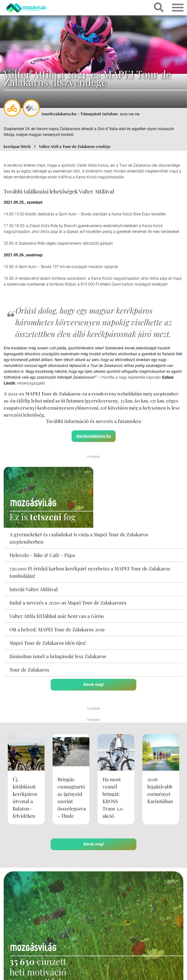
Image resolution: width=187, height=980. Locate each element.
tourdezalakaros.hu (94, 436)
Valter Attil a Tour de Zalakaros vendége (75, 146)
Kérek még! (94, 685)
